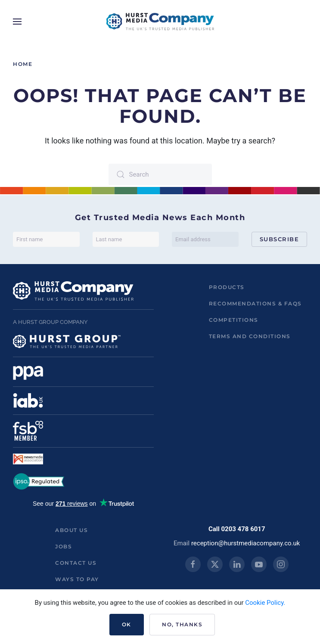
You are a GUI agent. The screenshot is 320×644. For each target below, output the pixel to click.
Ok (127, 624)
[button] (17, 22)
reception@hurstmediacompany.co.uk (246, 543)
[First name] (46, 239)
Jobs (64, 546)
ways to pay (77, 579)
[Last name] (126, 239)
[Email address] (205, 239)
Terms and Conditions (250, 336)
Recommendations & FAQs (255, 303)
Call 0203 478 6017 (237, 529)
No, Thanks (182, 624)
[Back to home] (160, 22)
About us (71, 530)
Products (227, 287)
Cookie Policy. (265, 603)
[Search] (160, 174)
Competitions (234, 320)
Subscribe (280, 239)
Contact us (76, 563)
